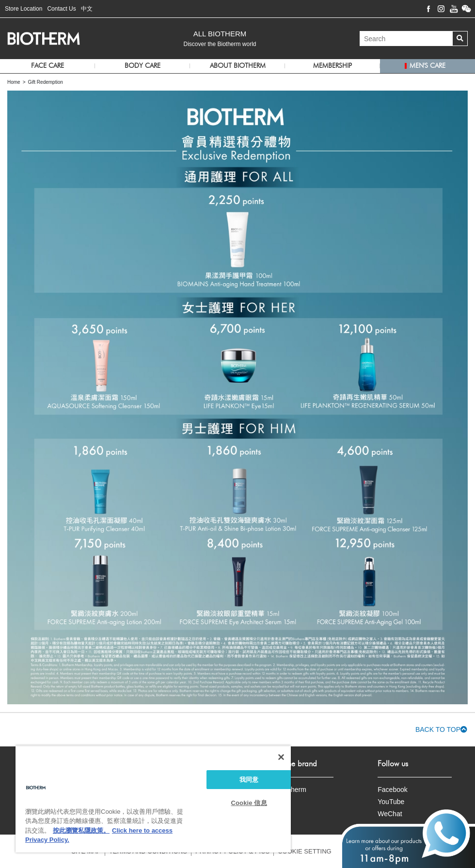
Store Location (24, 9)
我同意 (249, 780)
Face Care (47, 66)
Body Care (142, 66)
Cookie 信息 (249, 803)
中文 (87, 9)
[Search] (406, 39)
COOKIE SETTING (305, 851)
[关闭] (281, 757)
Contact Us (61, 9)
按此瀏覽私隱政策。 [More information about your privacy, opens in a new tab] (81, 830)
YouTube (391, 802)
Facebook (392, 790)
